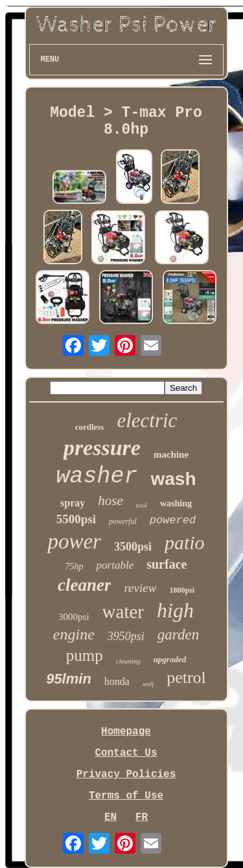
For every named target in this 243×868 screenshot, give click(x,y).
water (123, 612)
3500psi (133, 547)
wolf (148, 684)
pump (85, 655)
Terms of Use (126, 796)
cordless (90, 427)
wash (174, 479)
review (140, 588)
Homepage (126, 732)
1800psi (182, 590)
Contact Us (126, 753)
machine (171, 454)
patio (185, 542)
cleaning (128, 661)
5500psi (76, 519)
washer (97, 477)
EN (110, 817)
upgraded (170, 659)
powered (173, 520)
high (175, 610)
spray (73, 503)
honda (117, 681)
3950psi (126, 636)
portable (115, 565)
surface (167, 564)
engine (74, 634)
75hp (75, 566)
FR (142, 817)
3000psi (74, 617)
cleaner (84, 585)
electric (147, 420)
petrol (186, 677)
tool (142, 505)
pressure (102, 448)
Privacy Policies (126, 775)
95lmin (69, 679)
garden (178, 635)
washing (176, 503)
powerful (123, 521)
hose (110, 501)
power (74, 541)
